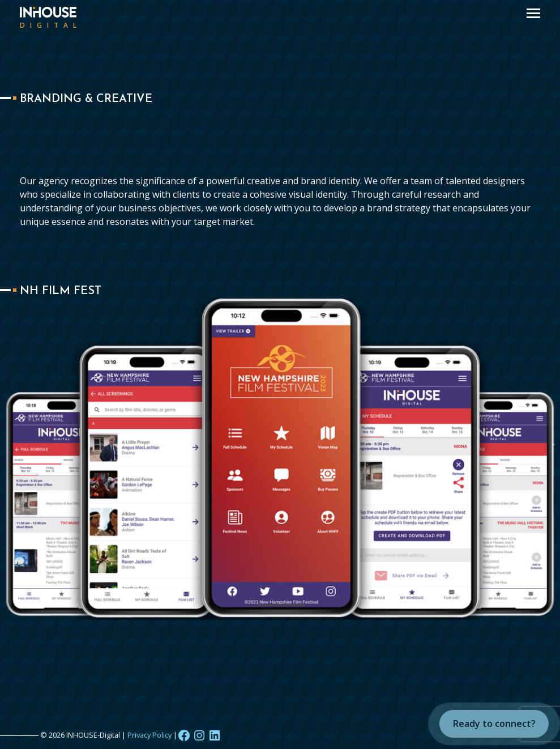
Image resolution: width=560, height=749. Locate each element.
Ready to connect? (494, 724)
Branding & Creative (86, 99)
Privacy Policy (149, 735)
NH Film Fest (61, 291)
